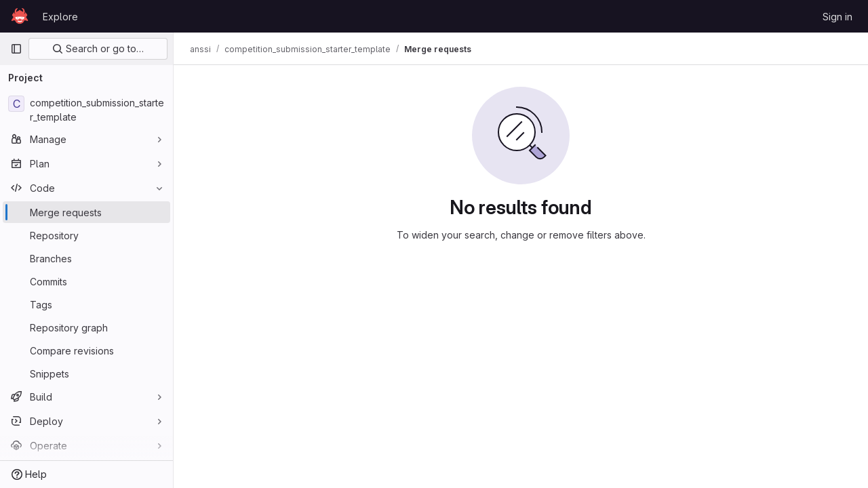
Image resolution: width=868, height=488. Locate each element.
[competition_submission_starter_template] (86, 110)
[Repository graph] (86, 327)
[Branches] (86, 258)
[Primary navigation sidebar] (16, 49)
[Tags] (86, 304)
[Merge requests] (86, 212)
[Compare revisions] (86, 350)
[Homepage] (20, 16)
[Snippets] (86, 373)
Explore (60, 17)
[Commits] (86, 281)
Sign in (837, 17)
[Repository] (86, 235)
